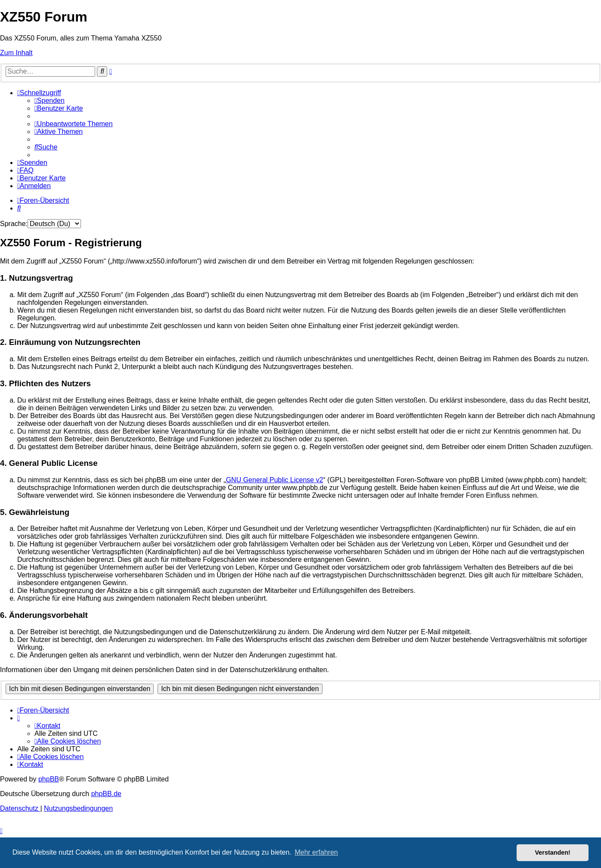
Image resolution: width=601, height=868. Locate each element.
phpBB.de (106, 794)
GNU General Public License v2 (275, 480)
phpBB (49, 779)
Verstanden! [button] (553, 852)
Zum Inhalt (16, 53)
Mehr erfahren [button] (316, 852)
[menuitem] (50, 101)
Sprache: (14, 224)
